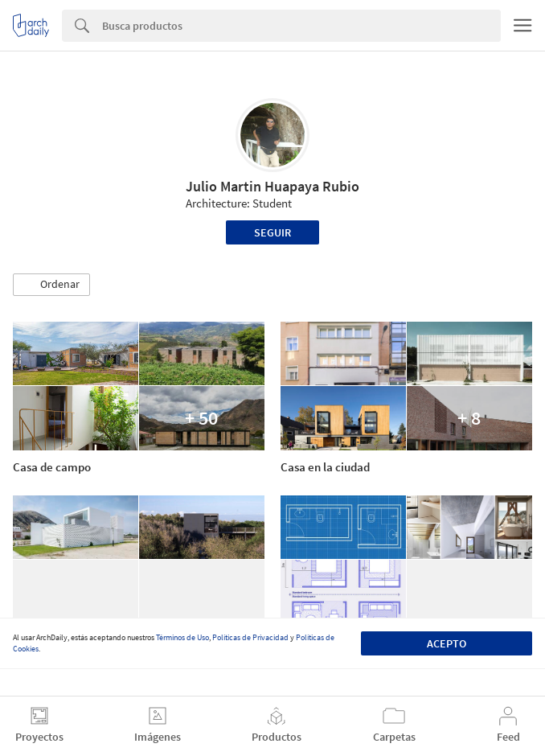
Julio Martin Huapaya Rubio (272, 186)
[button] (51, 285)
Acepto (447, 643)
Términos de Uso (182, 637)
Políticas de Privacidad (250, 637)
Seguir (272, 232)
